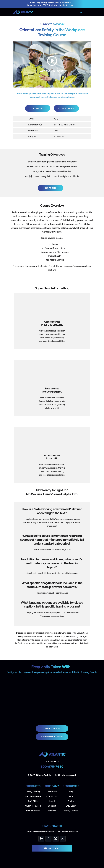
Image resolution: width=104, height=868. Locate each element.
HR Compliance (33, 796)
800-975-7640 (52, 767)
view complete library (52, 737)
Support (52, 806)
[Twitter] (56, 839)
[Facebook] (48, 839)
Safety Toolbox (71, 811)
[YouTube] (63, 839)
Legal (52, 801)
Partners (52, 811)
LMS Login (71, 806)
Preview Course (66, 108)
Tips (71, 796)
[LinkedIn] (41, 839)
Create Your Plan (52, 729)
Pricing (71, 801)
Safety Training (33, 792)
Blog (71, 792)
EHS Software (33, 811)
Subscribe (52, 848)
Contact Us (52, 796)
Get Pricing (38, 108)
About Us (52, 792)
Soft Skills (33, 801)
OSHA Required (33, 806)
